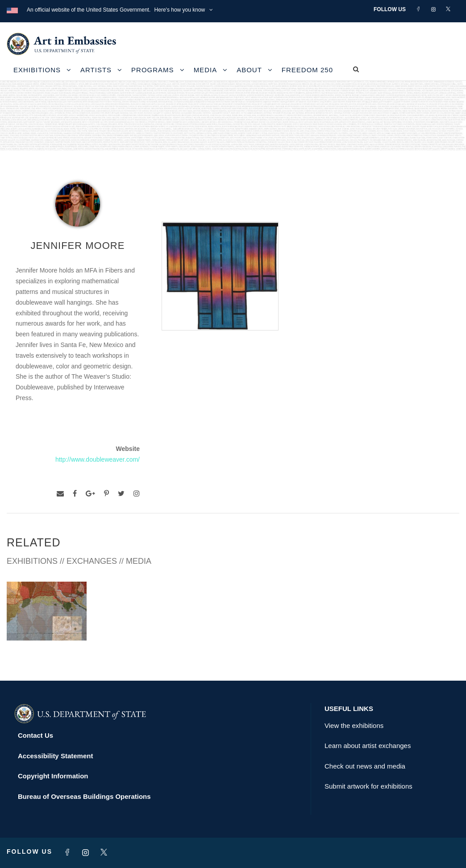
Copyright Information (53, 776)
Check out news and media (365, 766)
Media (206, 70)
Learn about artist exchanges (368, 746)
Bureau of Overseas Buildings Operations (84, 796)
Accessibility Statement (55, 756)
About (249, 70)
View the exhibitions (354, 725)
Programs (153, 70)
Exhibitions (37, 70)
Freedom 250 (307, 70)
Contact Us (35, 735)
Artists (96, 70)
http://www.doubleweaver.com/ (98, 459)
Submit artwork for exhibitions (368, 786)
